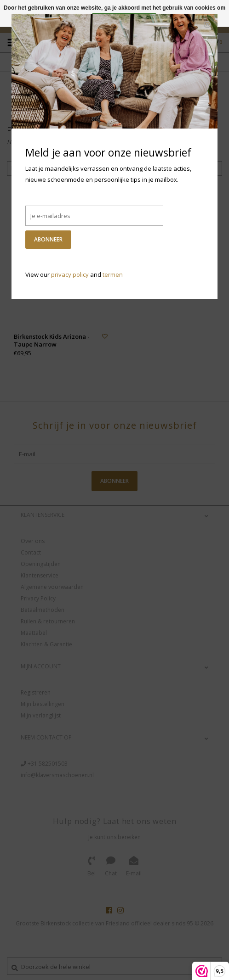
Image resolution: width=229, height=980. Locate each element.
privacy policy (70, 274)
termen (113, 274)
